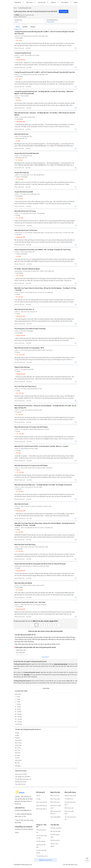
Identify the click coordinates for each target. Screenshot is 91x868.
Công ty (33, 27)
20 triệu (18, 100)
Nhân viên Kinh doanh (21, 504)
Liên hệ (38, 796)
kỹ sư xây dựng (20, 652)
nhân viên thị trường (22, 655)
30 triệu (18, 256)
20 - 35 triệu (19, 393)
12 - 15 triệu (19, 590)
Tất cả (18, 27)
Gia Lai (17, 352)
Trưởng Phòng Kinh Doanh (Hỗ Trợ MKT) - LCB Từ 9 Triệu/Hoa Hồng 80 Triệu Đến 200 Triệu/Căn (45, 72)
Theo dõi (64, 11)
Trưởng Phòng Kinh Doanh (23, 53)
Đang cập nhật (20, 60)
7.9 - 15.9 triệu (20, 355)
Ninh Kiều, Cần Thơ (21, 138)
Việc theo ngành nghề (55, 836)
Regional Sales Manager (22, 367)
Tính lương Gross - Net (41, 831)
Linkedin (30, 829)
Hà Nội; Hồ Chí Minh (21, 254)
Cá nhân (25, 27)
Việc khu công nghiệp (54, 845)
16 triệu (18, 453)
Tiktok (17, 832)
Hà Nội (17, 57)
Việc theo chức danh (56, 828)
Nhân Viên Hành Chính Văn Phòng (25, 545)
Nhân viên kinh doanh (21, 134)
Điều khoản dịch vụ (41, 809)
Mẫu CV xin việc (55, 796)
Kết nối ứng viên (69, 808)
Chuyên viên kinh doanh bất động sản (27, 153)
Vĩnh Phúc (18, 235)
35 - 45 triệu (19, 276)
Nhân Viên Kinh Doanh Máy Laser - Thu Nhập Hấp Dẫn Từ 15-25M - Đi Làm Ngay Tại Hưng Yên (43, 485)
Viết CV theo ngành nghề (56, 807)
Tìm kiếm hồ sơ (69, 799)
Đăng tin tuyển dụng (70, 796)
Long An (18, 451)
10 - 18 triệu (19, 297)
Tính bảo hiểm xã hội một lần (42, 857)
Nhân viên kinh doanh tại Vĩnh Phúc (26, 230)
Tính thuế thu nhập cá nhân (41, 837)
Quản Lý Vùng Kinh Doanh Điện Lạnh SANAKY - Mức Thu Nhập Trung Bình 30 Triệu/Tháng (43, 250)
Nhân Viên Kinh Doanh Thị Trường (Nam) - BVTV (29, 348)
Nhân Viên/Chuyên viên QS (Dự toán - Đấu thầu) (30, 602)
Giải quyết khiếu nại (42, 805)
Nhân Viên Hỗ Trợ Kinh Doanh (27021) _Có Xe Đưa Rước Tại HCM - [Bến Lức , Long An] (41, 446)
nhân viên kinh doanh (61, 664)
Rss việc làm (67, 865)
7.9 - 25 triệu (19, 434)
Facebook (18, 829)
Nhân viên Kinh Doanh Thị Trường (25, 211)
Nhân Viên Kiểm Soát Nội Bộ (23, 583)
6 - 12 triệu (18, 160)
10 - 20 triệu (19, 179)
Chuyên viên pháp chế (22, 173)
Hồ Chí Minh (19, 38)
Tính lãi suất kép (41, 841)
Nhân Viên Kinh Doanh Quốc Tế (24, 309)
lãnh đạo (27, 675)
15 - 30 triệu (19, 218)
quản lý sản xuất (21, 650)
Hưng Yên (18, 412)
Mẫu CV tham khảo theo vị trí (56, 812)
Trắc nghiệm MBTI (55, 817)
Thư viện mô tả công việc (70, 818)
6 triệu (17, 141)
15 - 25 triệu (19, 414)
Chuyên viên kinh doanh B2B (24, 192)
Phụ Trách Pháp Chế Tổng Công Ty (25, 386)
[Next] (59, 625)
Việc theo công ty (55, 840)
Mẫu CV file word (55, 802)
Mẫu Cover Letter (55, 799)
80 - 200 (18, 40)
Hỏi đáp (38, 799)
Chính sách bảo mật (42, 802)
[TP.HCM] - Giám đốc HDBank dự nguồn (27, 269)
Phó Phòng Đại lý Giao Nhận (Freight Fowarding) (30, 329)
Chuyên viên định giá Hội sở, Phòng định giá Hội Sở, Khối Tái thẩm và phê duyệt (40, 564)
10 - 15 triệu (19, 199)
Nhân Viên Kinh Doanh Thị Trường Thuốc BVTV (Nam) (31, 427)
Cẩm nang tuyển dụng (69, 812)
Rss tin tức (74, 865)
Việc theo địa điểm (55, 831)
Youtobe (24, 829)
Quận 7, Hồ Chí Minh (21, 177)
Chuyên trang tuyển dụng (70, 803)
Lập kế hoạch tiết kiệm (41, 846)
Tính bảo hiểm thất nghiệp (41, 852)
